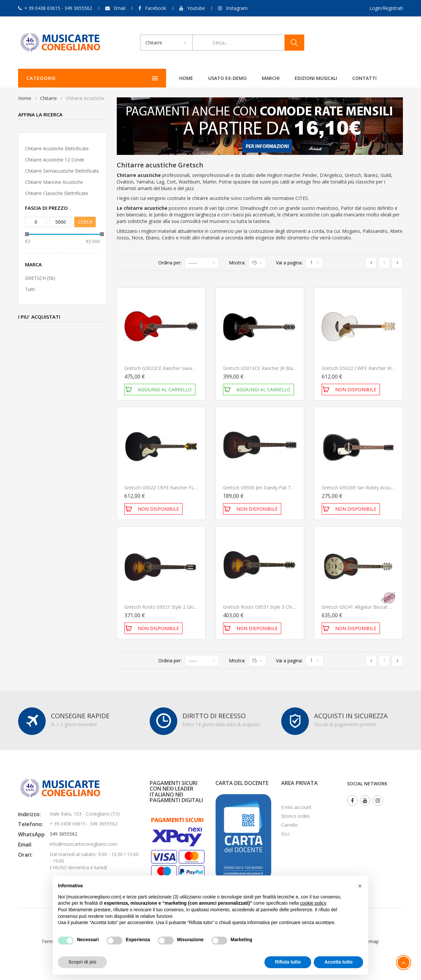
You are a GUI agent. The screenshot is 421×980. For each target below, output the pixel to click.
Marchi (205, 78)
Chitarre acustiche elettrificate (57, 148)
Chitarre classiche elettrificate (57, 193)
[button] (360, 886)
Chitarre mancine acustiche (54, 182)
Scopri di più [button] (82, 962)
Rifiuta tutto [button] (288, 962)
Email (120, 8)
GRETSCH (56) (40, 278)
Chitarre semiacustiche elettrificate (62, 171)
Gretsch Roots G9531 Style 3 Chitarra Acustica (272, 607)
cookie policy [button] (313, 903)
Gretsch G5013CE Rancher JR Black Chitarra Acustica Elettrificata (291, 368)
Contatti (299, 78)
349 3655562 (63, 834)
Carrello (289, 825)
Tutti (30, 289)
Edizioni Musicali (250, 78)
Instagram (237, 8)
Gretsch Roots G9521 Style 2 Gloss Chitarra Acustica (180, 607)
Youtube (196, 8)
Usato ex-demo (162, 78)
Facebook (156, 8)
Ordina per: (170, 263)
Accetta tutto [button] (338, 962)
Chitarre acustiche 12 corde (55, 160)
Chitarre (49, 98)
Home (120, 78)
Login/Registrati (386, 8)
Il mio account (296, 807)
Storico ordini (295, 816)
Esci (285, 834)
